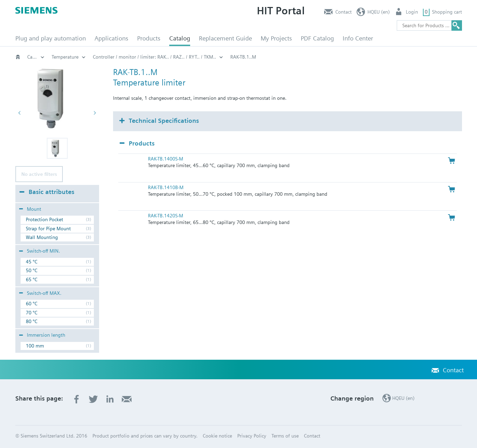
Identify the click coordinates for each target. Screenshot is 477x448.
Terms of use (285, 436)
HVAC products (68, 57)
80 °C (32, 321)
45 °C (32, 262)
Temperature (243, 57)
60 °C (32, 304)
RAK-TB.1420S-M (166, 216)
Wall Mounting (42, 237)
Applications (111, 38)
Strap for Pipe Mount (48, 229)
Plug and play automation (51, 38)
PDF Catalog (317, 38)
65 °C (32, 279)
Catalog (180, 38)
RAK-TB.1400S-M (166, 159)
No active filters (39, 174)
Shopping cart (447, 12)
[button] (57, 148)
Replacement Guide (225, 38)
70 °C (32, 313)
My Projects (276, 38)
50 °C (32, 270)
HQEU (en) (379, 12)
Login (412, 12)
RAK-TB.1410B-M (166, 187)
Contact (344, 12)
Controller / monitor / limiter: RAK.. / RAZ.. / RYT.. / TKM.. (333, 57)
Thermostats (111, 57)
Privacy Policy (252, 436)
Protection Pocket (44, 219)
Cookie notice (217, 436)
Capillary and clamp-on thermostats (177, 57)
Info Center (358, 38)
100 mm (35, 346)
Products (149, 38)
